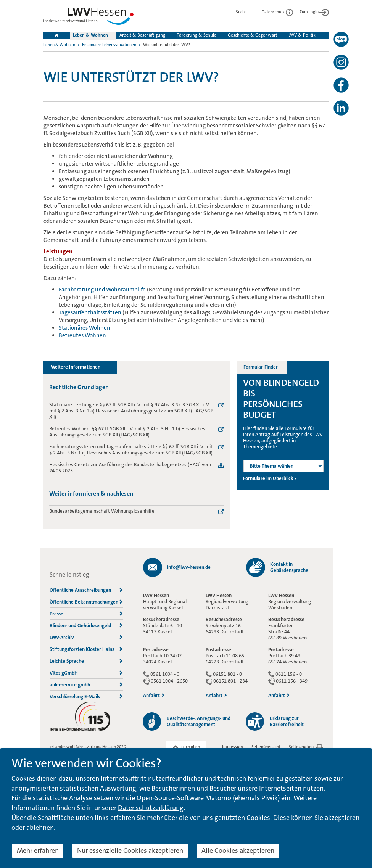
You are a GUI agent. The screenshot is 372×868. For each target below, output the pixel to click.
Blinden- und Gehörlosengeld (86, 626)
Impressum (233, 747)
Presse (86, 614)
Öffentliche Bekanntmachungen (86, 602)
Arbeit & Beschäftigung (142, 35)
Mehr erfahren (38, 850)
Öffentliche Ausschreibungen (86, 590)
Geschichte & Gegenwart (252, 35)
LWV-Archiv (86, 637)
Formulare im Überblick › (270, 478)
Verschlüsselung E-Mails (86, 696)
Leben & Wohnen (90, 35)
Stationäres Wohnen (85, 328)
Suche (246, 12)
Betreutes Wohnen (82, 335)
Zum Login (314, 12)
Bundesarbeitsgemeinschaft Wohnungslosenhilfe (102, 511)
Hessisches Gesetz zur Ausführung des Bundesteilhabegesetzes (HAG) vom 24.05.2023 (130, 468)
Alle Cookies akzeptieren (238, 850)
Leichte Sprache (86, 661)
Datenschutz (277, 12)
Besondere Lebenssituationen (109, 45)
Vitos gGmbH (86, 673)
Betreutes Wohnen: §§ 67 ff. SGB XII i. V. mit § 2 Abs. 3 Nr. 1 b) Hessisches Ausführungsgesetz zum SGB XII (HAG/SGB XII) (127, 432)
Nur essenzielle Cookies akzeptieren (130, 850)
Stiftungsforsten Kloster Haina (86, 649)
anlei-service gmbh (86, 685)
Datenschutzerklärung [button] (151, 808)
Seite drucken (301, 747)
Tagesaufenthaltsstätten (90, 312)
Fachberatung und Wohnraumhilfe (102, 290)
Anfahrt (154, 696)
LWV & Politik (302, 35)
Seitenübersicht (266, 747)
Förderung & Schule (196, 35)
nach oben (191, 747)
